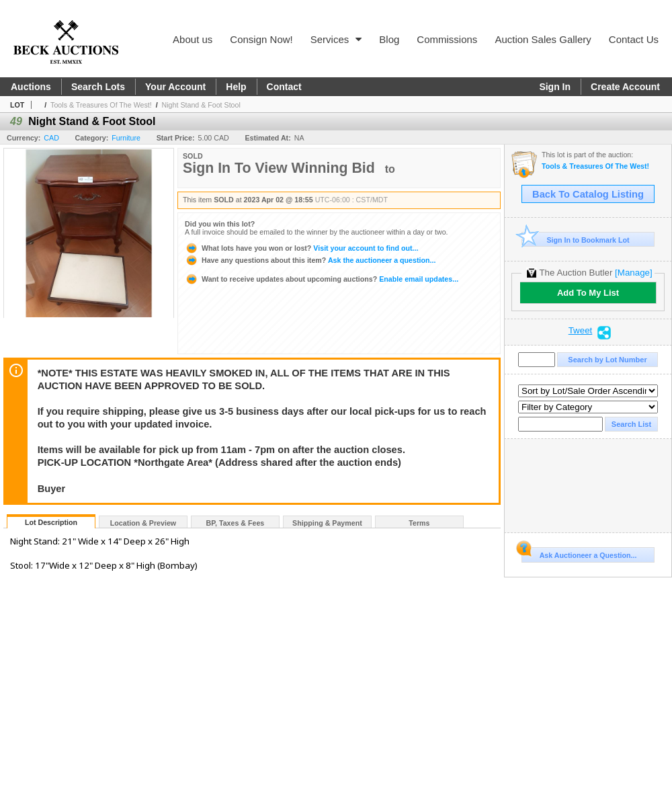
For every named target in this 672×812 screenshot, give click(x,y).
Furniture (126, 138)
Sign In (555, 87)
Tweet (581, 331)
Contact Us (634, 39)
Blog (389, 39)
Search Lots (98, 87)
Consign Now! (261, 39)
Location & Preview (143, 523)
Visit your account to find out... (301, 248)
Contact (284, 87)
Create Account (625, 87)
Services (336, 39)
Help (236, 87)
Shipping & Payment (327, 523)
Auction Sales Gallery (543, 39)
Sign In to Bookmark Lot (576, 240)
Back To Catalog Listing (588, 194)
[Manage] (633, 273)
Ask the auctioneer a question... (310, 260)
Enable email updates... (322, 279)
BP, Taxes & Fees (236, 523)
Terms (419, 523)
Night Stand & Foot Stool (201, 105)
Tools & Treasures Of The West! (101, 105)
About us (193, 39)
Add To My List (588, 293)
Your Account (175, 87)
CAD (51, 138)
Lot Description (51, 522)
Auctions (31, 87)
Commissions (447, 39)
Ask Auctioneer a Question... (579, 553)
